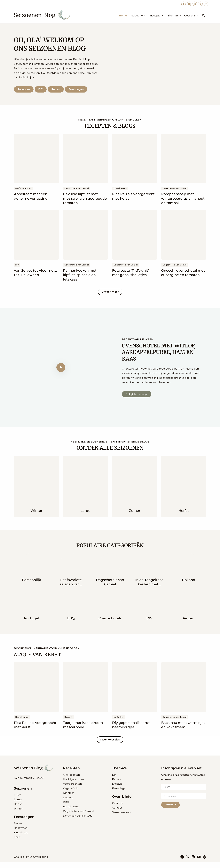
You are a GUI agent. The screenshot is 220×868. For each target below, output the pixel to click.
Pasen (18, 830)
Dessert (68, 804)
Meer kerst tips (110, 746)
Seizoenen (139, 16)
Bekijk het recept (137, 400)
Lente (18, 801)
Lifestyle (117, 790)
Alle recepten (71, 781)
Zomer (18, 806)
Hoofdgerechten (73, 786)
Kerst (17, 843)
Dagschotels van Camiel (78, 817)
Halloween (21, 834)
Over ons (191, 16)
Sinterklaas (21, 839)
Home (123, 16)
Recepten (157, 16)
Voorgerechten (72, 790)
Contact (117, 814)
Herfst (18, 810)
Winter (18, 815)
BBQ (66, 808)
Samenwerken (121, 819)
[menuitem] (123, 16)
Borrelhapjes (71, 813)
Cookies (19, 863)
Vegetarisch (71, 795)
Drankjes (69, 799)
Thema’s (174, 16)
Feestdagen (78, 92)
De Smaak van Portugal (78, 822)
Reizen (57, 92)
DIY (41, 92)
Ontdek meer (110, 298)
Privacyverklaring (37, 863)
